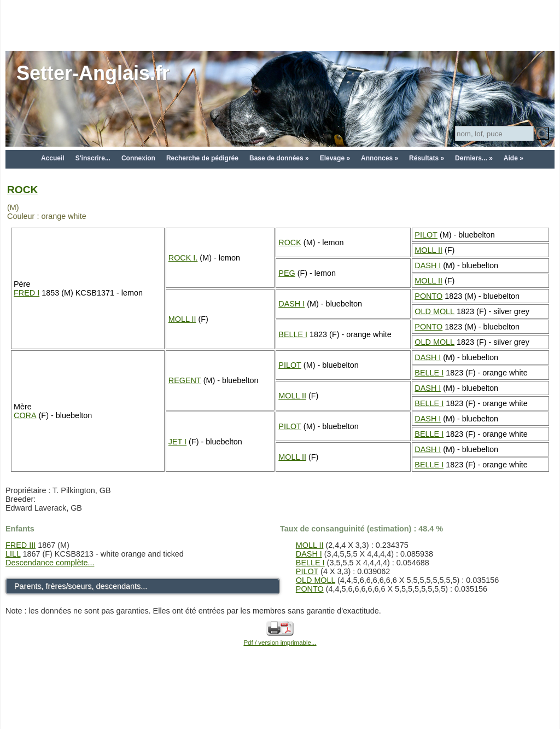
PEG (287, 273)
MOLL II (428, 250)
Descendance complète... (50, 563)
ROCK (22, 190)
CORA (25, 415)
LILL (13, 554)
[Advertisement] (280, 25)
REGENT (185, 380)
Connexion (138, 158)
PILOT (426, 235)
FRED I (27, 293)
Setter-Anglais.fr (93, 73)
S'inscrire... (93, 158)
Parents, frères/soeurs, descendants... (81, 586)
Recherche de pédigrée (202, 158)
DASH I (428, 265)
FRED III (21, 545)
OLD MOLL (434, 311)
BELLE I (293, 334)
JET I (177, 442)
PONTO (428, 296)
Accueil (53, 158)
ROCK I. (183, 258)
